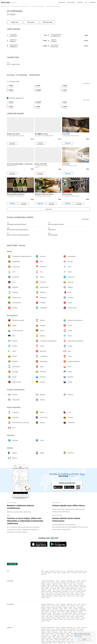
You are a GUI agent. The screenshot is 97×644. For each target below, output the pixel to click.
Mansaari (67, 590)
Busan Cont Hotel (41, 164)
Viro (50, 588)
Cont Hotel (66, 164)
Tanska (47, 588)
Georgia (79, 581)
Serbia (43, 593)
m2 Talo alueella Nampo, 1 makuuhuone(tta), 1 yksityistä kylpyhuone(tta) (32, 164)
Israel (48, 582)
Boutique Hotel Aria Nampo (44, 194)
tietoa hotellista (71, 2)
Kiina (74, 581)
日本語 (43, 571)
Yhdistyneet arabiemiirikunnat (48, 581)
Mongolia (49, 584)
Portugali (78, 591)
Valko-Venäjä (62, 593)
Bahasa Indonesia (79, 571)
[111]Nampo (15, 11)
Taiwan (65, 585)
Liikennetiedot (62, 2)
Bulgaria (72, 587)
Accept (84, 639)
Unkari (54, 590)
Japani (58, 582)
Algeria (78, 596)
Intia (51, 582)
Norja (70, 591)
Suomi (59, 588)
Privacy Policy (78, 636)
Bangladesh (70, 581)
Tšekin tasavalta (83, 587)
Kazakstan (73, 582)
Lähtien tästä (15, 22)
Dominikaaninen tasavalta (47, 596)
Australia (69, 596)
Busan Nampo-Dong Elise (16, 194)
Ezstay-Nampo (67, 194)
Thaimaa (49, 585)
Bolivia (64, 595)
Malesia (60, 584)
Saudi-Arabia (80, 584)
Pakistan (70, 584)
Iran (54, 582)
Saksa (43, 588)
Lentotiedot (80, 2)
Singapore (44, 585)
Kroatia (58, 590)
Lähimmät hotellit (47, 22)
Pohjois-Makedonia (57, 591)
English (47, 571)
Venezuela (61, 596)
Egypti (82, 596)
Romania (83, 591)
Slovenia (51, 593)
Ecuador (83, 595)
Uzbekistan (75, 585)
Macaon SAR (55, 584)
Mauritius (43, 598)
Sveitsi (77, 587)
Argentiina (59, 595)
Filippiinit (65, 584)
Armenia (57, 581)
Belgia (68, 587)
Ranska (63, 588)
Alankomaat (65, 591)
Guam (74, 596)
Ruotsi (47, 593)
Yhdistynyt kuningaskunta (71, 588)
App (86, 2)
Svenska (84, 573)
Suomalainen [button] (92, 2)
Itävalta (52, 587)
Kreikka (50, 590)
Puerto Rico (78, 595)
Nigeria (48, 598)
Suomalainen (74, 573)
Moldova (43, 591)
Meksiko (81, 593)
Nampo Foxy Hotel (13, 134)
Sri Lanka (82, 582)
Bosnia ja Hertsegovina (60, 587)
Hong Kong (84, 581)
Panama (43, 595)
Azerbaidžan (63, 581)
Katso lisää (87, 83)
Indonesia (43, 582)
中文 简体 (57, 571)
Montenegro (49, 591)
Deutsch (59, 573)
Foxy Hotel (66, 134)
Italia (71, 590)
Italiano (69, 573)
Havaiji (54, 595)
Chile (68, 595)
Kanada (77, 593)
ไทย (65, 571)
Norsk (80, 573)
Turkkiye (61, 585)
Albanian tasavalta (45, 587)
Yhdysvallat (49, 595)
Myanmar (43, 584)
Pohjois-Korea (82, 585)
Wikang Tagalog (48, 573)
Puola (73, 591)
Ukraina (68, 593)
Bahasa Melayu (71, 571)
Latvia (85, 590)
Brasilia (56, 596)
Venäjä (72, 593)
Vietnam (70, 585)
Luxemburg (80, 590)
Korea (68, 582)
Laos (77, 582)
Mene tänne (31, 22)
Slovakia (56, 593)
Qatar (75, 584)
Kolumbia (72, 595)
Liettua (75, 590)
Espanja (54, 588)
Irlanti (62, 590)
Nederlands (44, 574)
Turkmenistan (55, 585)
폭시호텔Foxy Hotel (41, 134)
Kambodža (63, 582)
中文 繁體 (52, 571)
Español (64, 573)
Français (54, 573)
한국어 (62, 571)
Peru (65, 596)
